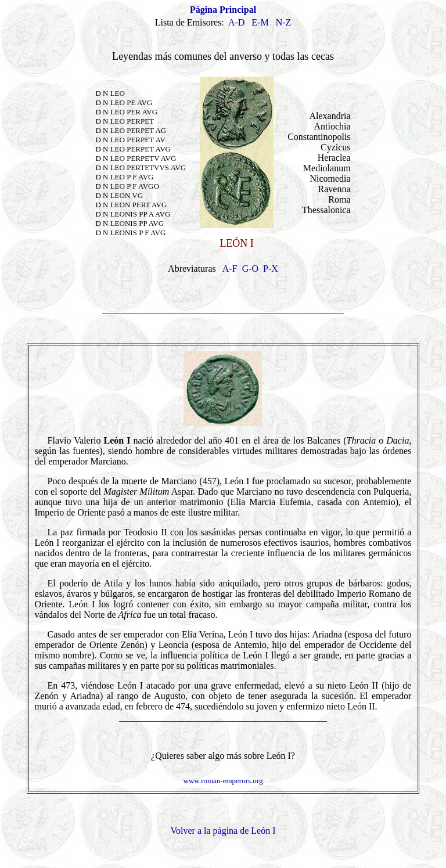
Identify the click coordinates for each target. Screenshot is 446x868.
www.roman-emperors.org (223, 781)
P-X (271, 269)
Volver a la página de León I (223, 831)
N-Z (284, 22)
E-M (260, 22)
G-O (250, 269)
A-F (230, 269)
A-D (236, 22)
